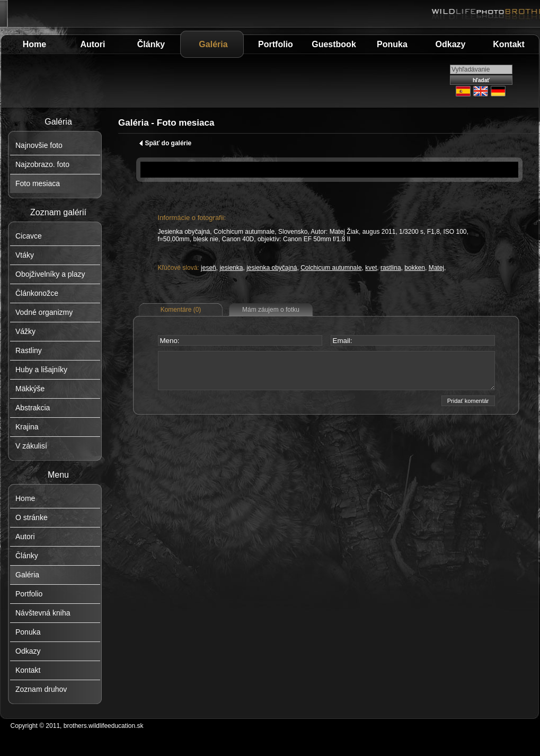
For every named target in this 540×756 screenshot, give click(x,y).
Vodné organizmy (44, 312)
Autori (92, 44)
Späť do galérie (165, 143)
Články (151, 44)
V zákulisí (31, 446)
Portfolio (276, 44)
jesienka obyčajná (272, 268)
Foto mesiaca (38, 183)
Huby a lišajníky (41, 370)
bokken (415, 268)
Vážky (25, 331)
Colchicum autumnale (331, 268)
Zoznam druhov (41, 689)
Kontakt (509, 44)
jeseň (209, 268)
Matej (436, 268)
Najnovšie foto (39, 145)
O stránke (32, 517)
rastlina (391, 268)
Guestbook (334, 44)
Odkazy (451, 44)
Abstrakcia (33, 408)
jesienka (231, 268)
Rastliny (29, 350)
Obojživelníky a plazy (50, 274)
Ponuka (392, 44)
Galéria (213, 44)
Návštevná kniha (43, 613)
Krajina (27, 427)
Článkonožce (37, 293)
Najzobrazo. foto (42, 164)
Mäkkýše (30, 389)
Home (34, 44)
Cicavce (29, 236)
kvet (371, 268)
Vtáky (25, 255)
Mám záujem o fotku (271, 310)
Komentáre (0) (181, 310)
